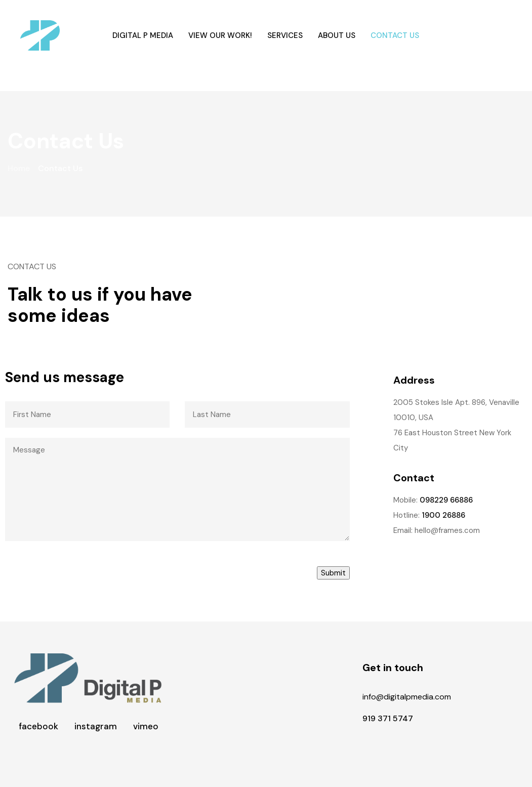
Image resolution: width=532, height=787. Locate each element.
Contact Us (395, 35)
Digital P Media (143, 35)
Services (285, 35)
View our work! (220, 35)
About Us (337, 35)
